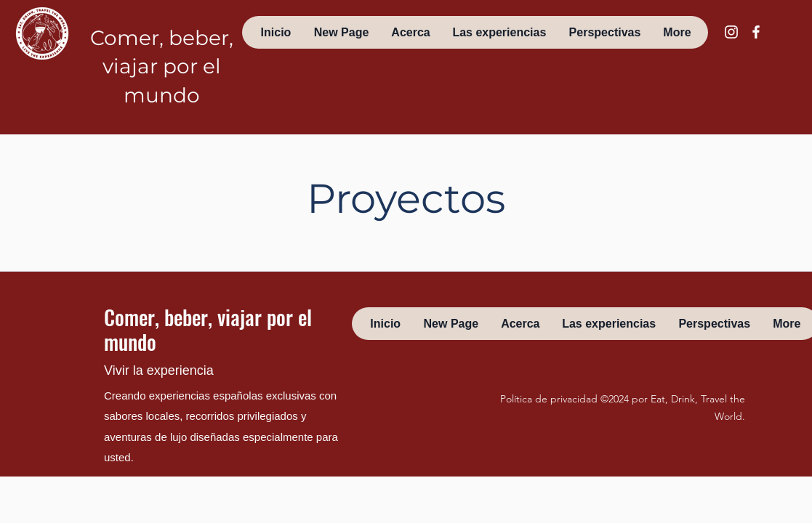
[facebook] (756, 32)
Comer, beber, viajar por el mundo (162, 66)
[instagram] (731, 32)
